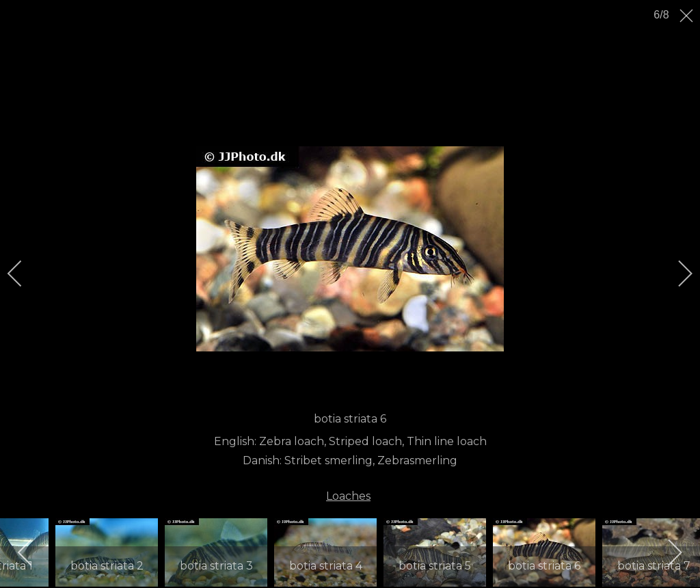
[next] (676, 273)
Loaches (348, 496)
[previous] (24, 273)
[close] (688, 16)
